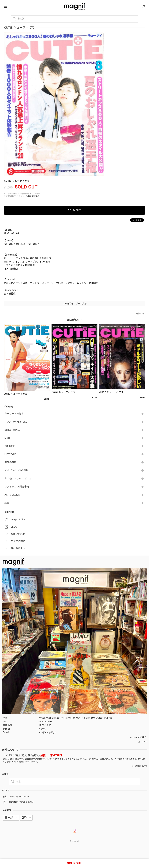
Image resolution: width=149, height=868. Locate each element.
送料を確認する (33, 196)
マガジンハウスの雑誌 (16, 470)
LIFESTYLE (10, 454)
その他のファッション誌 (18, 479)
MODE (8, 438)
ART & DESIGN (12, 495)
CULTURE (10, 446)
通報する (140, 314)
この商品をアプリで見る (74, 304)
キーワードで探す (14, 414)
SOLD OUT (74, 210)
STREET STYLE (12, 430)
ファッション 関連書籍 (17, 487)
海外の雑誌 (11, 462)
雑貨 (7, 503)
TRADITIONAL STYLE (16, 422)
